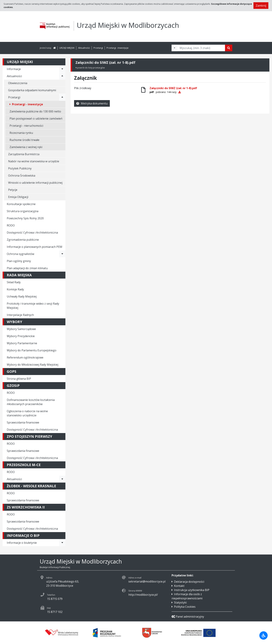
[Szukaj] (229, 48)
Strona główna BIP (19, 379)
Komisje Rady (15, 289)
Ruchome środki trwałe (24, 140)
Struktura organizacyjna (23, 211)
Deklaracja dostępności (189, 582)
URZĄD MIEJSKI (67, 48)
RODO (11, 225)
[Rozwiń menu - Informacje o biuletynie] (62, 543)
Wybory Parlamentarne (22, 343)
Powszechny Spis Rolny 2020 (25, 218)
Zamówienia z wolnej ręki (26, 147)
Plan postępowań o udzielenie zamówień (36, 119)
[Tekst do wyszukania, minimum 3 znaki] (201, 48)
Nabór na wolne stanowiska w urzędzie (34, 161)
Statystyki (180, 602)
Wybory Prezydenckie (21, 336)
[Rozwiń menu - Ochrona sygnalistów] (62, 254)
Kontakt (179, 586)
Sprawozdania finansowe (23, 422)
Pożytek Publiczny (20, 168)
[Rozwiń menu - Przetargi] (62, 97)
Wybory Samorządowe (21, 329)
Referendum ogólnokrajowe (25, 357)
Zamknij (261, 6)
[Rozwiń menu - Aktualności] (62, 76)
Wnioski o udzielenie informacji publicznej (35, 183)
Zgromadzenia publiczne (23, 240)
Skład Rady (14, 282)
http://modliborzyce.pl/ (143, 595)
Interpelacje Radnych (20, 315)
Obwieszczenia (18, 83)
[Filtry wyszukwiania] (175, 48)
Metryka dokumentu (92, 103)
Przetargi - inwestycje (118, 48)
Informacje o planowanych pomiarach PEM (35, 247)
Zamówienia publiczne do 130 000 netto (35, 111)
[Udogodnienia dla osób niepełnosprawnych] (263, 635)
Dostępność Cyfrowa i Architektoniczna (32, 233)
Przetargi (98, 48)
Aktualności (84, 48)
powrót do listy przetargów (90, 68)
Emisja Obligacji (18, 197)
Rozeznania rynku (21, 133)
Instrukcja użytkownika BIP (192, 590)
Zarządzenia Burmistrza (24, 154)
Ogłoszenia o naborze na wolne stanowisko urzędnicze (27, 413)
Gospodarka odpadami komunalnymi (32, 90)
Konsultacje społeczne (21, 204)
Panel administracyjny (188, 617)
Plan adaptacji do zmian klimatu (27, 268)
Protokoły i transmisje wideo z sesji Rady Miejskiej (33, 306)
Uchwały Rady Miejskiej (22, 296)
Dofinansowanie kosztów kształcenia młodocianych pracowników (31, 402)
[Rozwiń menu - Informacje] (62, 69)
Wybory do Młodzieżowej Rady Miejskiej (33, 365)
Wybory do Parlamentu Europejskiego (32, 350)
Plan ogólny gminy (19, 261)
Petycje (13, 190)
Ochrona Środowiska (22, 176)
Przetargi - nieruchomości (26, 126)
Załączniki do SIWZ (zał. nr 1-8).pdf (173, 88)
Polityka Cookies (185, 607)
